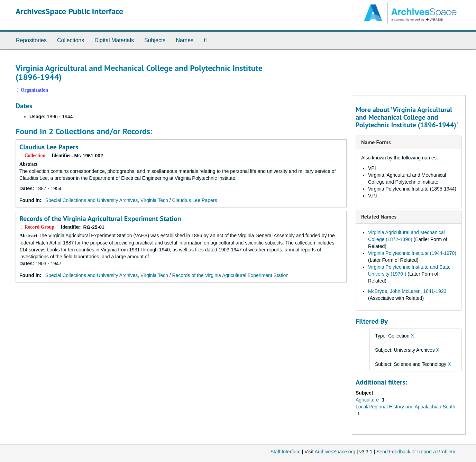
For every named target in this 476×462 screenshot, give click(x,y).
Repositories (31, 40)
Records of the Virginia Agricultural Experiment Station (100, 219)
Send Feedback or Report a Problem (416, 452)
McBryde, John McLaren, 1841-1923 (407, 291)
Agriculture (368, 400)
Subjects (155, 40)
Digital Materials (114, 40)
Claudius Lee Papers (49, 147)
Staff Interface (286, 452)
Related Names (379, 216)
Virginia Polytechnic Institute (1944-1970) (412, 253)
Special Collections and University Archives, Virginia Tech (107, 200)
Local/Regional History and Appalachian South (405, 407)
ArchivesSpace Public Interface (69, 11)
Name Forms (376, 142)
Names (185, 40)
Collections (71, 40)
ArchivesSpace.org (335, 452)
